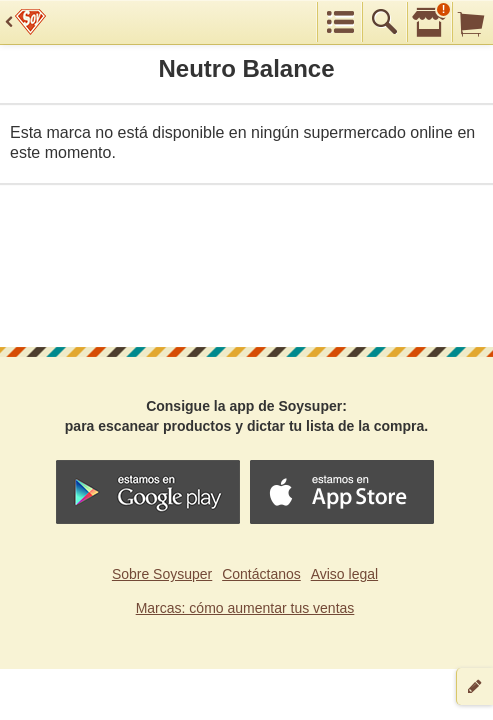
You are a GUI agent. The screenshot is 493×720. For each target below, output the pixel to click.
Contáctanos (261, 574)
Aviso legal (344, 574)
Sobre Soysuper (162, 574)
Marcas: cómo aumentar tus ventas (245, 608)
